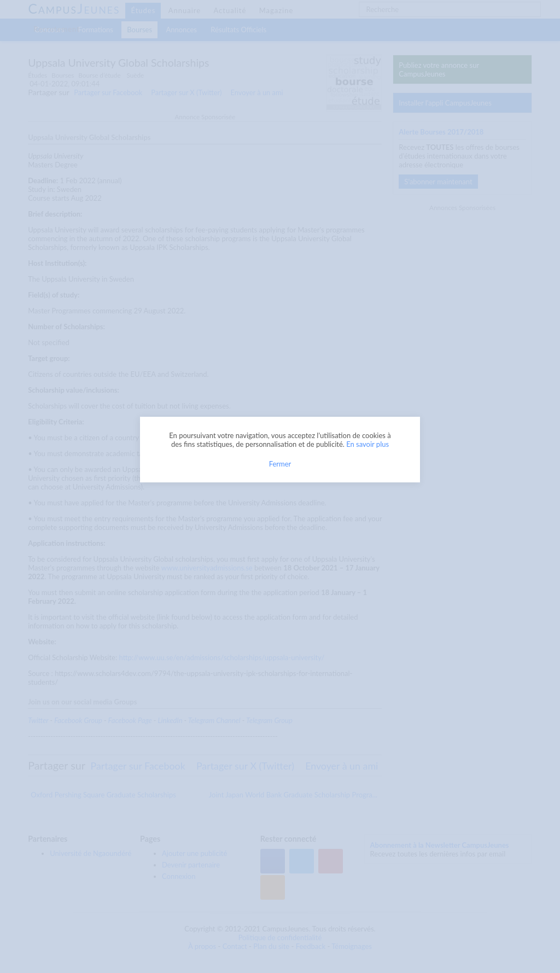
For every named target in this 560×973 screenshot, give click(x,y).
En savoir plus (367, 444)
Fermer (280, 464)
